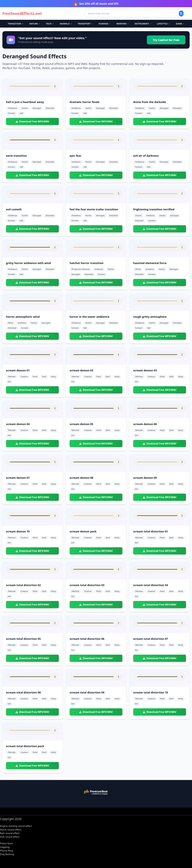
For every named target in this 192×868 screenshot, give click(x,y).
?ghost (138, 269)
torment (11, 113)
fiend (35, 377)
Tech (50, 24)
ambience (150, 216)
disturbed (50, 108)
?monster (12, 377)
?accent (138, 216)
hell (21, 113)
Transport (85, 24)
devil (44, 377)
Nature (35, 24)
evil (9, 382)
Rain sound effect (10, 833)
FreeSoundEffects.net (22, 13)
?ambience (12, 108)
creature (24, 377)
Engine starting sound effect (16, 826)
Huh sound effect (10, 837)
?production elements (81, 269)
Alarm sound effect (11, 830)
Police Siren (7, 843)
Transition (16, 24)
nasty (53, 377)
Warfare (122, 24)
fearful (25, 108)
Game (180, 24)
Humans (104, 24)
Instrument (143, 24)
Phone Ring (6, 851)
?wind (10, 323)
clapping (5, 847)
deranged (37, 108)
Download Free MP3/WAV (32, 121)
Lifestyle (163, 24)
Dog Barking (7, 854)
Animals (66, 24)
